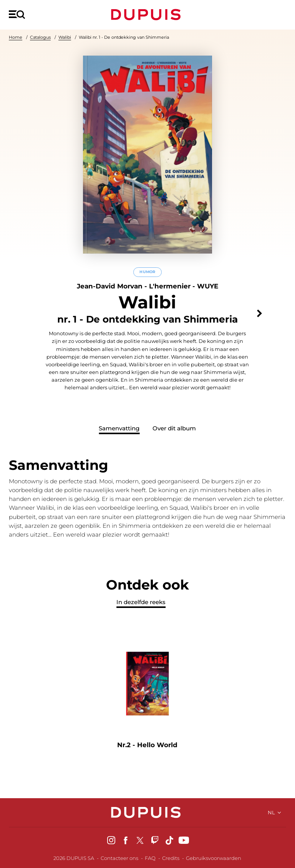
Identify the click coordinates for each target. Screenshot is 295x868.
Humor (147, 272)
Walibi (65, 37)
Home (16, 37)
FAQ (150, 858)
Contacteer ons (119, 858)
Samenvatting (119, 428)
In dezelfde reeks (141, 602)
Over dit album (174, 428)
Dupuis (147, 15)
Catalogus (40, 37)
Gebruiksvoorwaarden (214, 858)
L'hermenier (170, 286)
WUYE (208, 286)
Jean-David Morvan (110, 286)
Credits (171, 858)
